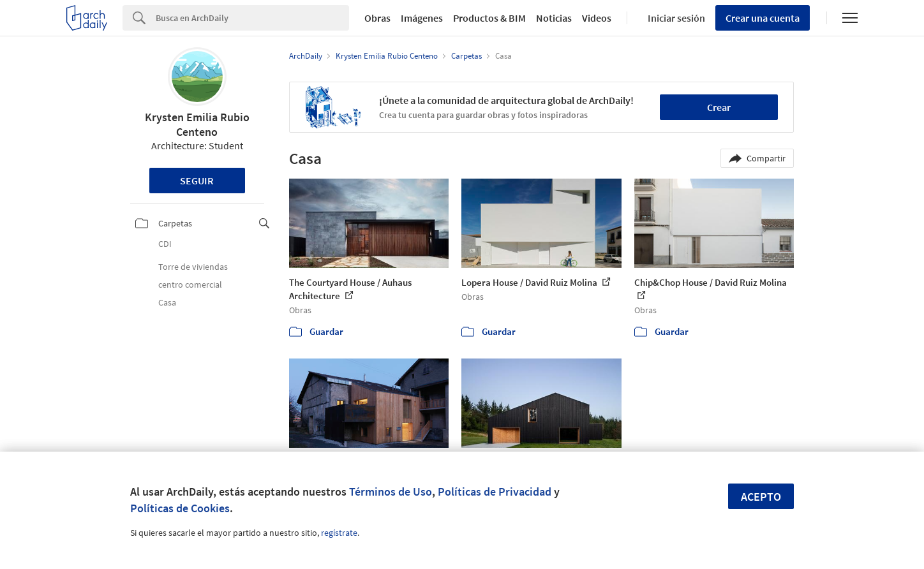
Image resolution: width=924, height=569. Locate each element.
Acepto (761, 497)
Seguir (197, 181)
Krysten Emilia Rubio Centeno (197, 124)
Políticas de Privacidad (495, 491)
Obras (377, 18)
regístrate (339, 533)
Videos (597, 18)
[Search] (252, 18)
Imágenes (422, 18)
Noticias (554, 18)
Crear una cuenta (763, 18)
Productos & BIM (489, 18)
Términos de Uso (391, 491)
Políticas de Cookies (180, 508)
